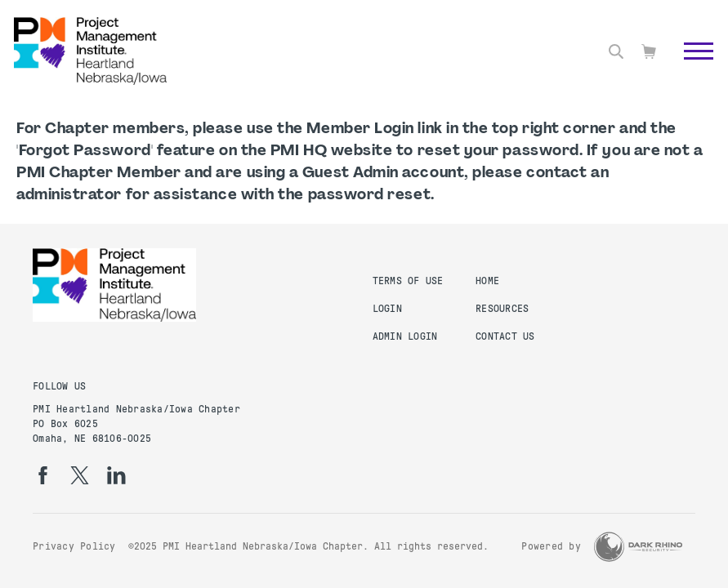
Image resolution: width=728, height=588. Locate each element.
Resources (502, 309)
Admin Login (405, 336)
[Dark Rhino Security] (638, 547)
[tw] (80, 475)
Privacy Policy (74, 546)
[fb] (43, 475)
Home (487, 281)
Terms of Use (408, 281)
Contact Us (505, 336)
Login (387, 309)
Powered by (551, 546)
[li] (116, 475)
